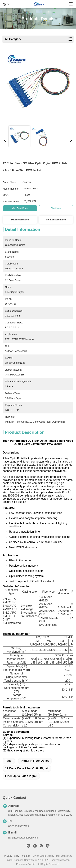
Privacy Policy (12, 856)
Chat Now (56, 208)
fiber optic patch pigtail (21, 776)
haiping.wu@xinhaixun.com (23, 838)
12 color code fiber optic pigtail (27, 768)
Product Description (56, 220)
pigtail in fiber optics (35, 761)
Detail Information (20, 220)
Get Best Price (20, 208)
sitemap (26, 856)
